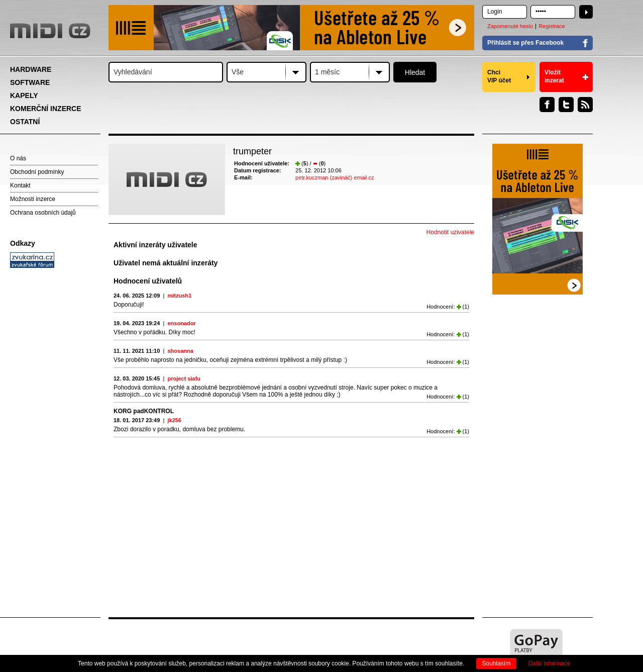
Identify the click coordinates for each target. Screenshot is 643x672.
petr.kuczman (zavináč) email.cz (335, 177)
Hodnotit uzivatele (450, 232)
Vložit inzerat (554, 76)
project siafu (184, 378)
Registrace (552, 26)
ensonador (181, 323)
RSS (585, 105)
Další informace (549, 663)
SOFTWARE (30, 82)
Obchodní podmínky (37, 172)
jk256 (174, 420)
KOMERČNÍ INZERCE (46, 109)
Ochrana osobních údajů (43, 213)
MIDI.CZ (50, 31)
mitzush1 (179, 296)
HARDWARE (31, 69)
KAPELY (24, 95)
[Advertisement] (55, 425)
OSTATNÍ (25, 122)
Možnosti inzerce (33, 199)
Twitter (566, 105)
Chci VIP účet (499, 76)
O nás (18, 158)
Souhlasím (497, 663)
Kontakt (20, 185)
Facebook (547, 105)
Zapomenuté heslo (510, 26)
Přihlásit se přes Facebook (525, 43)
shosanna (180, 351)
